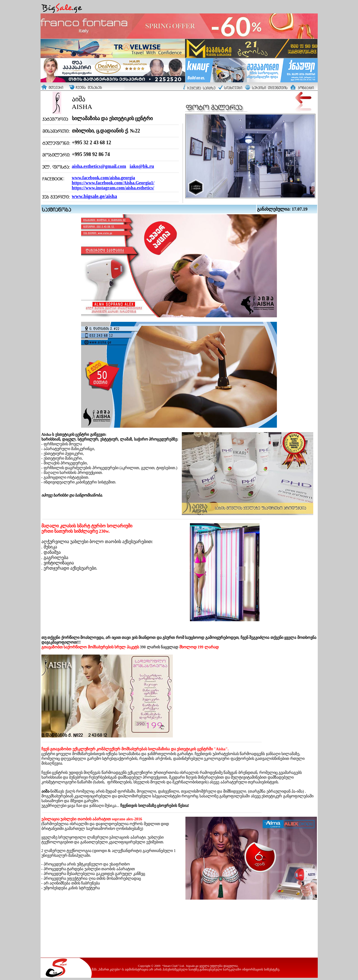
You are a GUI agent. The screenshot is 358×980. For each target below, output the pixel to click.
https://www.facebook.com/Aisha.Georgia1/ (113, 183)
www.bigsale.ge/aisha (95, 196)
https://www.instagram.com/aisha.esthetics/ (113, 188)
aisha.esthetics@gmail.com (99, 166)
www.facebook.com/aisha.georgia (103, 178)
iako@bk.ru (142, 166)
